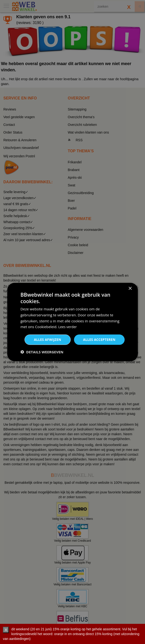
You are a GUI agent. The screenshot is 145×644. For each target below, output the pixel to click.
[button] (42, 352)
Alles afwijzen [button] (46, 340)
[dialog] (72, 322)
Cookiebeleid (46, 326)
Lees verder (68, 326)
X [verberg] (6, 630)
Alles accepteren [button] (99, 340)
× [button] (130, 288)
